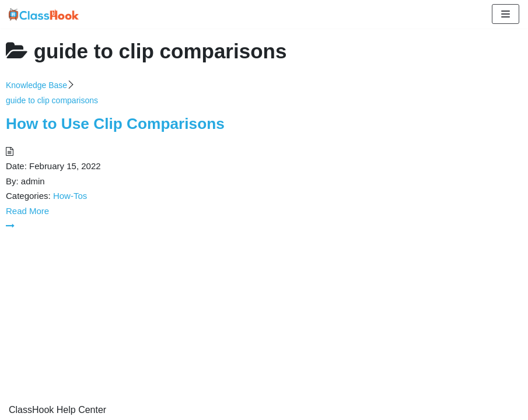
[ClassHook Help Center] (44, 14)
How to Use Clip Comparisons (115, 124)
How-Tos (70, 196)
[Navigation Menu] (506, 14)
